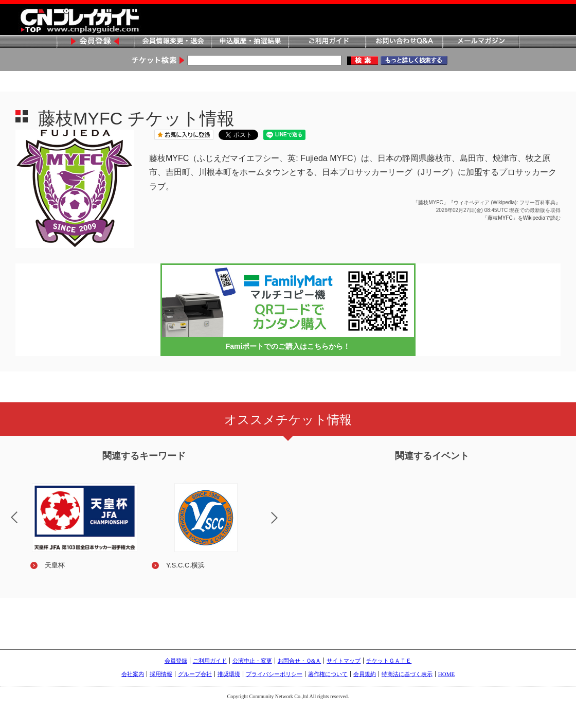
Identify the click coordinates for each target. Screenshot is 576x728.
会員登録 (95, 42)
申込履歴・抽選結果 (249, 42)
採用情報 (161, 674)
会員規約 (365, 674)
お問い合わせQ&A (404, 42)
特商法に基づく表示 (407, 674)
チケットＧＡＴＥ (389, 661)
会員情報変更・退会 (172, 42)
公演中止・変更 (252, 661)
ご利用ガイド (327, 42)
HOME (446, 674)
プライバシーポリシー (274, 674)
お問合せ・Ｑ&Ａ (300, 661)
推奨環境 (229, 674)
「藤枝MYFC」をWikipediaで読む (521, 218)
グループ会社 (195, 674)
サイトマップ (344, 661)
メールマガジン (481, 42)
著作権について (328, 674)
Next (283, 524)
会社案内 (133, 674)
